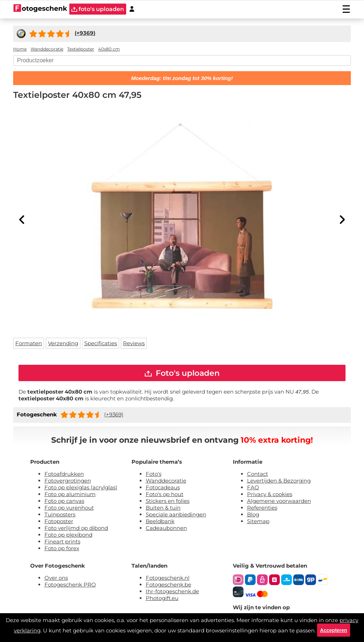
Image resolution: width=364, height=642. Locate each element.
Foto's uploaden (182, 373)
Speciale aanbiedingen (176, 515)
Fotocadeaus (163, 488)
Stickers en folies (168, 502)
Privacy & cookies (270, 495)
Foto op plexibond (68, 536)
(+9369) (114, 415)
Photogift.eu (162, 599)
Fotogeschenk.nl (168, 579)
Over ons (56, 579)
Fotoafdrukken (64, 475)
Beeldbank (160, 522)
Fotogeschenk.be (168, 586)
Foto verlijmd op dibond (76, 529)
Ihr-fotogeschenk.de (172, 592)
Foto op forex (62, 549)
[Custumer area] (132, 9)
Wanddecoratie (166, 482)
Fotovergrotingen (68, 482)
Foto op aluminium (70, 495)
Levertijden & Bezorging (279, 482)
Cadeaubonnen (166, 529)
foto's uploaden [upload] (98, 9)
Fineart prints (62, 543)
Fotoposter (59, 522)
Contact (258, 475)
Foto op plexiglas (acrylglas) (81, 488)
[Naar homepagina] (40, 9)
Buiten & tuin (163, 509)
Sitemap (258, 522)
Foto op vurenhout (69, 509)
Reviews (134, 343)
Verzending (63, 343)
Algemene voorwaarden (279, 502)
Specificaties (101, 343)
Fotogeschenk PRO (70, 586)
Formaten (29, 343)
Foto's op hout (165, 495)
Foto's (154, 475)
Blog (253, 515)
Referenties (262, 509)
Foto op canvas (64, 502)
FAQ (253, 488)
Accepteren (333, 630)
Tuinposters (60, 515)
